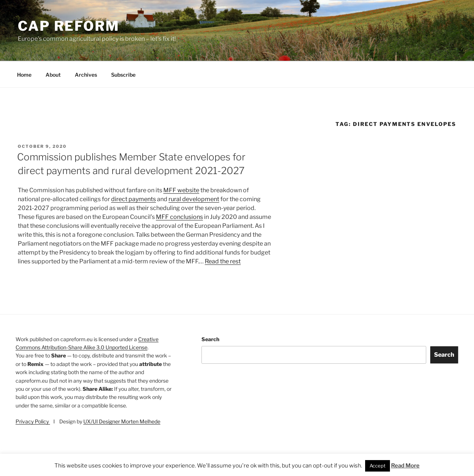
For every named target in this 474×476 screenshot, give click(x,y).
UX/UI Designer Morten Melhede (122, 421)
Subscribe (123, 75)
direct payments (133, 199)
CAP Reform (69, 26)
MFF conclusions (179, 217)
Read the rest (223, 261)
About (53, 75)
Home (24, 75)
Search (210, 339)
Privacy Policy (33, 421)
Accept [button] (378, 466)
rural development (194, 199)
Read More (405, 466)
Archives (86, 75)
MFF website (181, 190)
